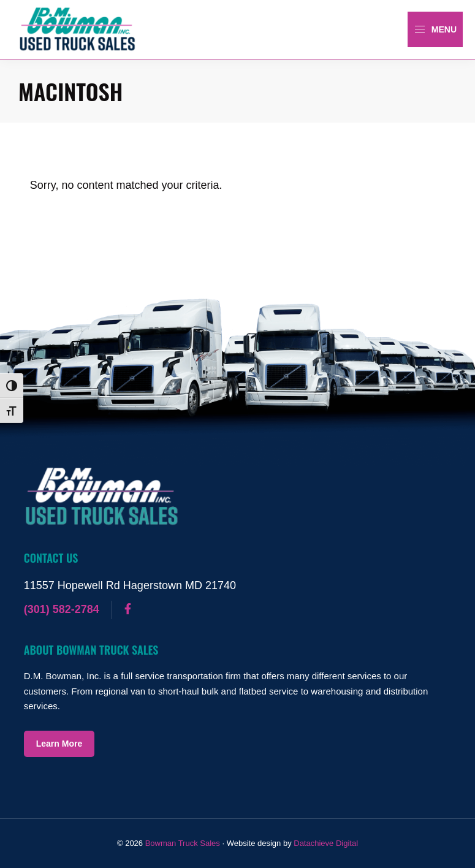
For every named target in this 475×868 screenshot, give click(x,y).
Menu (435, 29)
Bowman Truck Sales (183, 843)
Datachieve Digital (326, 843)
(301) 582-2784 (62, 609)
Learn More (59, 744)
